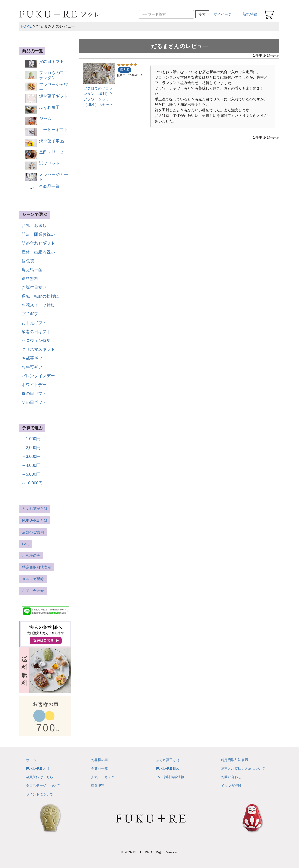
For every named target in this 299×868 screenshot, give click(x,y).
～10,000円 (32, 483)
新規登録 (250, 14)
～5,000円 (31, 474)
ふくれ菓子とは (35, 509)
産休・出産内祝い (38, 252)
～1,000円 (31, 439)
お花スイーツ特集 (38, 305)
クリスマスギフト (38, 349)
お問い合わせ (33, 591)
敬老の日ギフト (36, 332)
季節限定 (98, 786)
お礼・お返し (34, 225)
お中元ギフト (34, 323)
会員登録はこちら (40, 777)
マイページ (223, 14)
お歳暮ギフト (34, 358)
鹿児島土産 (32, 270)
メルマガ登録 (33, 579)
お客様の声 (31, 556)
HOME (26, 26)
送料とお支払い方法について (243, 768)
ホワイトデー (34, 385)
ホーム (31, 760)
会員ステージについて (43, 786)
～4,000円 (31, 465)
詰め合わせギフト (38, 243)
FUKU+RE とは (35, 520)
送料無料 (30, 279)
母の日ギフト (34, 394)
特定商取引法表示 (37, 567)
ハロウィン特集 (36, 340)
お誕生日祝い (34, 287)
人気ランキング (103, 777)
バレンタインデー (38, 376)
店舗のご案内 (33, 532)
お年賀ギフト (34, 367)
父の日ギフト (34, 402)
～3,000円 (31, 457)
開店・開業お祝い (38, 234)
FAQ (26, 544)
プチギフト (32, 314)
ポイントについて (40, 794)
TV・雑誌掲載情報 (170, 777)
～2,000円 (31, 448)
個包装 (28, 261)
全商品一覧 (99, 768)
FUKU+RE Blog (168, 768)
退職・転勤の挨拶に (40, 296)
